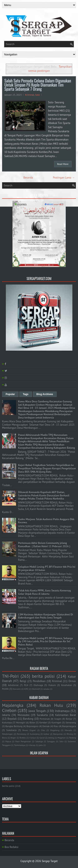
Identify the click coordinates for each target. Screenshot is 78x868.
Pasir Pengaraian (23, 741)
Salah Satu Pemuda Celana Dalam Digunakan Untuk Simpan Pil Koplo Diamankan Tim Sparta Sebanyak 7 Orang (38, 85)
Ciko (43, 730)
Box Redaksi (11, 847)
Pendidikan (39, 681)
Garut (42, 738)
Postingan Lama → (64, 178)
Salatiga (39, 741)
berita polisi (43, 676)
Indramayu (62, 711)
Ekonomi (17, 689)
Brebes (23, 738)
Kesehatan (67, 685)
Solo (38, 95)
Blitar (32, 722)
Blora (4, 738)
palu (41, 745)
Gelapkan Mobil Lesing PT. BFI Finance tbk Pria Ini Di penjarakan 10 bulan (47, 569)
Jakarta (6, 715)
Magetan (62, 738)
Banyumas (58, 734)
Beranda (28, 178)
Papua (8, 741)
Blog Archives (45, 394)
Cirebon (9, 710)
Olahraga (38, 685)
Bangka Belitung (14, 726)
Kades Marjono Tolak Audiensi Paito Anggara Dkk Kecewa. (46, 521)
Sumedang (35, 734)
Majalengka (13, 705)
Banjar (69, 719)
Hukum (52, 685)
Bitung (70, 734)
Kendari (43, 722)
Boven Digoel (29, 730)
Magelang (55, 730)
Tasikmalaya (20, 745)
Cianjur (33, 738)
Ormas (72, 681)
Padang (72, 738)
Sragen (58, 719)
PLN (26, 685)
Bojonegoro (32, 726)
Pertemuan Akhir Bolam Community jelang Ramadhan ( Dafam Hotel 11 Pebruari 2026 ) (44, 545)
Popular (10, 394)
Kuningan (57, 722)
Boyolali (12, 719)
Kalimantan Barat (66, 715)
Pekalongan (7, 734)
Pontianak (45, 719)
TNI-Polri (10, 676)
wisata (46, 689)
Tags (26, 394)
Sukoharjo (11, 730)
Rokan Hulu (51, 705)
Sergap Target (50, 861)
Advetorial (13, 685)
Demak (46, 726)
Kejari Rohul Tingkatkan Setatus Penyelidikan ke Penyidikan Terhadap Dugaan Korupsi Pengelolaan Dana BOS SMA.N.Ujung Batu (47, 468)
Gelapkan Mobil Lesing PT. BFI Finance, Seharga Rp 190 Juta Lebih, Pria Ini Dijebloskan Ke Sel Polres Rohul (45, 642)
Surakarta (42, 715)
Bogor (13, 738)
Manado (68, 730)
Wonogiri (21, 722)
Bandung (28, 719)
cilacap (32, 745)
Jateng (51, 738)
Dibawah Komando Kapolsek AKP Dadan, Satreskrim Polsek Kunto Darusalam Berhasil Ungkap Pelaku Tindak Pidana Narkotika (44, 495)
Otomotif (36, 689)
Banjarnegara (69, 726)
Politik (5, 689)
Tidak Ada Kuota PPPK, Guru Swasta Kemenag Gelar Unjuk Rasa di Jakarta (44, 592)
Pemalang (21, 734)
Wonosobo (24, 715)
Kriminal (30, 95)
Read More (63, 164)
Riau (56, 726)
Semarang (71, 722)
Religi (23, 681)
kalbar (46, 734)
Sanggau (51, 741)
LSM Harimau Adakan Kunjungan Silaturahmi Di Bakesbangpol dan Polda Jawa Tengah (46, 616)
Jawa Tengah (37, 711)
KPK (26, 689)
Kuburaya (7, 722)
